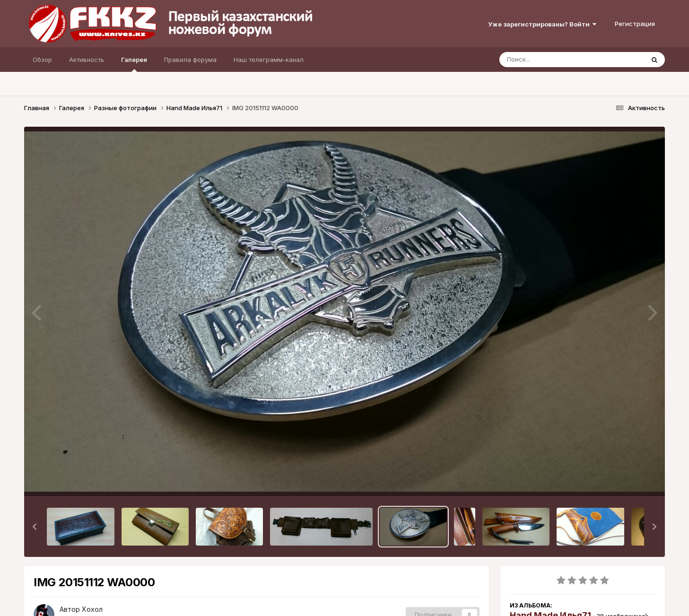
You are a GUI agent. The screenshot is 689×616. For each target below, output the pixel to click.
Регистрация (635, 24)
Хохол (92, 609)
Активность (87, 60)
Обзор (42, 60)
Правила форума (190, 60)
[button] (35, 527)
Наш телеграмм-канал (269, 60)
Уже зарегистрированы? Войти (542, 24)
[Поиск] (554, 60)
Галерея (134, 64)
